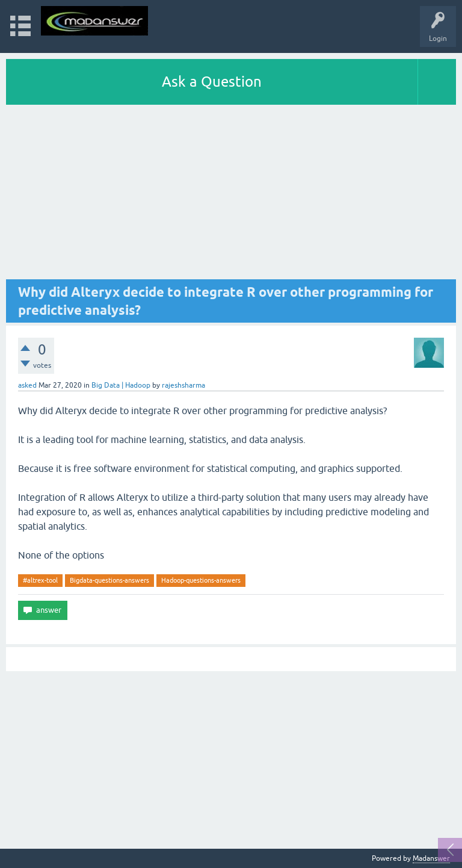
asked (27, 385)
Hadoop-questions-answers (201, 580)
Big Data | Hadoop (121, 385)
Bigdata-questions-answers (109, 580)
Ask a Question (212, 82)
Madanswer (431, 858)
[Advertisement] (231, 195)
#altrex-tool (40, 580)
